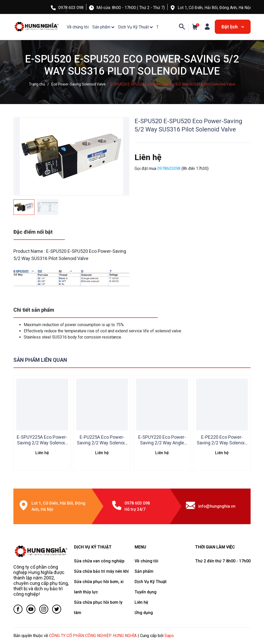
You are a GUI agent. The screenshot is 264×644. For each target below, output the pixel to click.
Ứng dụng (144, 613)
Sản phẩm (101, 27)
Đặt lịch (233, 27)
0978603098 (169, 168)
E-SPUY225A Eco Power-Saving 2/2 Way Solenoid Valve (42, 443)
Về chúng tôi (78, 27)
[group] (71, 156)
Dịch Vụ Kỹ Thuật (133, 27)
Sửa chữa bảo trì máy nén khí (101, 571)
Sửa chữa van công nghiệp (99, 561)
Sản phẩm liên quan (40, 360)
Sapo (169, 636)
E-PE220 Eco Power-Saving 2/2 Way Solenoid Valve (222, 443)
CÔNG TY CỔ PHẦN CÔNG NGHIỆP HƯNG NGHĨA (93, 636)
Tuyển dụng (146, 592)
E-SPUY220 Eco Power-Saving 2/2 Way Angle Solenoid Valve (162, 443)
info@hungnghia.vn (217, 506)
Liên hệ (141, 602)
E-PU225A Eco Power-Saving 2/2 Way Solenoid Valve (102, 443)
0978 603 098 (71, 8)
